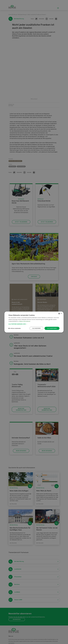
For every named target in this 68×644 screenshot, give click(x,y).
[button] (34, 324)
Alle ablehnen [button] (36, 328)
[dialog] (34, 322)
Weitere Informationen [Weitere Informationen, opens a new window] (25, 321)
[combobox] (59, 313)
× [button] (61, 313)
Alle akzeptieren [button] (52, 328)
